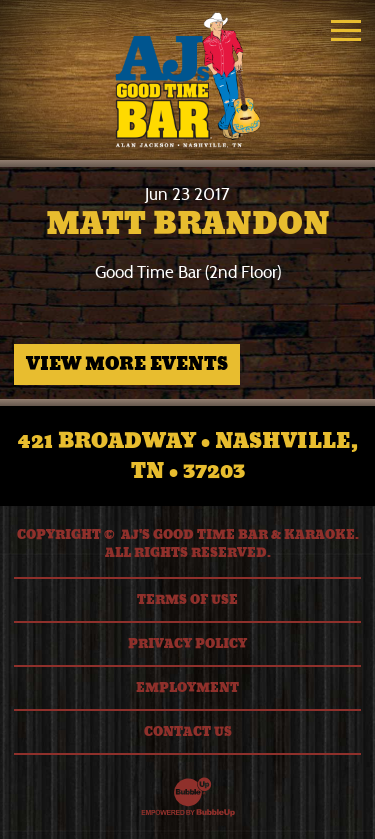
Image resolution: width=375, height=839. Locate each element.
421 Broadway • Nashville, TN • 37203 (188, 456)
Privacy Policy (187, 644)
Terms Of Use (187, 600)
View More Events (127, 364)
